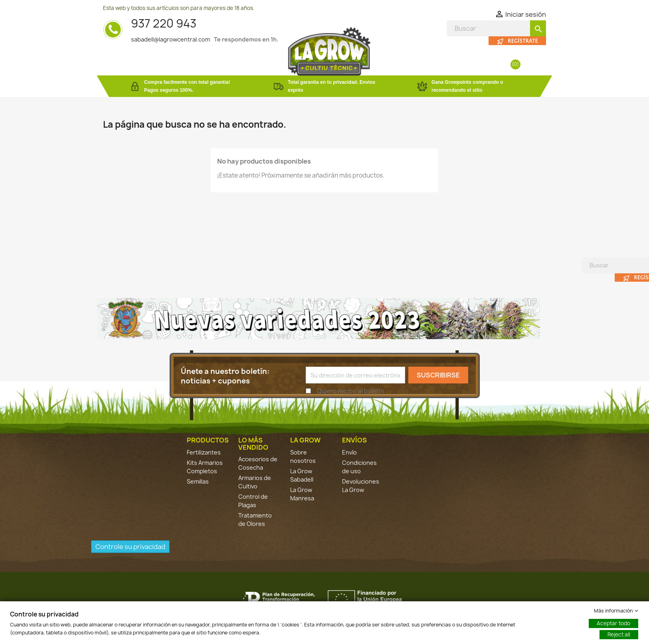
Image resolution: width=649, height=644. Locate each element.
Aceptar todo (613, 623)
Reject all (619, 634)
